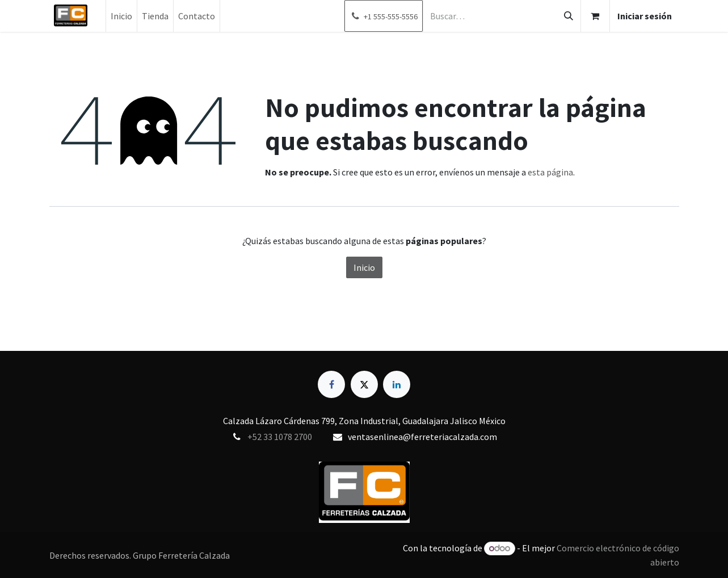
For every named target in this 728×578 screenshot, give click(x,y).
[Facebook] (331, 384)
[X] (364, 384)
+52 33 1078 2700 (280, 437)
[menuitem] (121, 16)
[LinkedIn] (397, 384)
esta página (550, 172)
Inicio (364, 267)
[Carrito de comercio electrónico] (595, 16)
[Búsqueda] (569, 16)
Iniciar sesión (645, 16)
